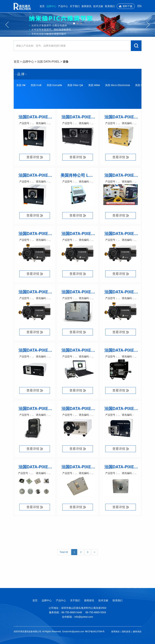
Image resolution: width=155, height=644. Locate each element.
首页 (42, 6)
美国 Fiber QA (75, 85)
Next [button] (148, 25)
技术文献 (98, 6)
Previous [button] (7, 25)
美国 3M (21, 85)
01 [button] (74, 23)
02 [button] (78, 23)
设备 (66, 62)
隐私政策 (126, 632)
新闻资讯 (86, 6)
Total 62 (64, 552)
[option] (77, 25)
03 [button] (81, 23)
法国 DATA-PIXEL (48, 62)
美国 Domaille (54, 85)
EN (139, 6)
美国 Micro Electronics (117, 85)
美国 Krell (36, 85)
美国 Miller (94, 85)
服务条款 (137, 632)
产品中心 (63, 6)
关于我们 (75, 6)
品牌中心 (51, 6)
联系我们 (110, 6)
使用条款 (115, 632)
